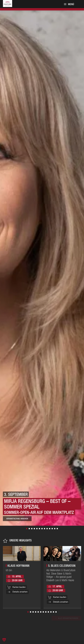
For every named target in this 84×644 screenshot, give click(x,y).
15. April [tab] (39, 529)
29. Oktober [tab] (37, 529)
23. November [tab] (52, 529)
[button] (69, 4)
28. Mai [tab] (29, 529)
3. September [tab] (27, 529)
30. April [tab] (55, 529)
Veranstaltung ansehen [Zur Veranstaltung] (17, 519)
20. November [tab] (50, 529)
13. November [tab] (34, 529)
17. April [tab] (32, 529)
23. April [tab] (47, 529)
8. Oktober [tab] (45, 529)
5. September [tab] (57, 529)
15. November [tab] (42, 529)
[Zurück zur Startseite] (10, 6)
